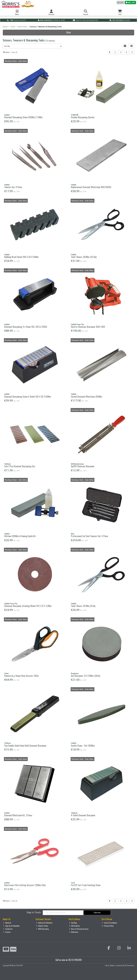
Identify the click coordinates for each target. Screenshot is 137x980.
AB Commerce (129, 965)
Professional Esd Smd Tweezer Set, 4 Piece (89, 536)
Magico (113, 965)
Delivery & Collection (44, 923)
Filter (69, 32)
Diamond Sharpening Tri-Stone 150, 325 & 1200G (26, 327)
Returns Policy (42, 926)
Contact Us (8, 929)
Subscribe (97, 912)
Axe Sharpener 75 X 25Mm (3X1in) (85, 676)
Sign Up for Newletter (11, 926)
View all (14, 52)
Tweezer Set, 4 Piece (13, 187)
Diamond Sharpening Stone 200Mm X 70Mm (23, 117)
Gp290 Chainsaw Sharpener (83, 466)
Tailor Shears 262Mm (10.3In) (84, 257)
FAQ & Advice (75, 926)
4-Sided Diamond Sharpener (83, 815)
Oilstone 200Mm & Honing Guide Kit (20, 536)
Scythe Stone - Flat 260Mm (83, 746)
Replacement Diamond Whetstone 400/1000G (91, 187)
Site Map (73, 923)
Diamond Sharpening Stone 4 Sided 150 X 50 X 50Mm (28, 397)
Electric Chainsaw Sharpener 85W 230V (88, 327)
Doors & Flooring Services (79, 929)
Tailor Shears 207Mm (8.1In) (83, 606)
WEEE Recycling (42, 929)
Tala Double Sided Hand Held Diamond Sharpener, (25, 746)
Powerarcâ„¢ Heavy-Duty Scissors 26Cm (22, 676)
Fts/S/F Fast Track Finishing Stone (86, 885)
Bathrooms (74, 932)
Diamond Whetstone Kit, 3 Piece (18, 815)
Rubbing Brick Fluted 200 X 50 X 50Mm (21, 257)
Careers (7, 932)
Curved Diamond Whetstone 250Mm (87, 397)
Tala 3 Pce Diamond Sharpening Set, (20, 466)
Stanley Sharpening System (83, 117)
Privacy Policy (108, 926)
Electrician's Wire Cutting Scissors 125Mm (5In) (25, 885)
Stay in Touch (34, 913)
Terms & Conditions (109, 923)
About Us (7, 923)
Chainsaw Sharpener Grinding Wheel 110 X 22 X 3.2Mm (28, 606)
